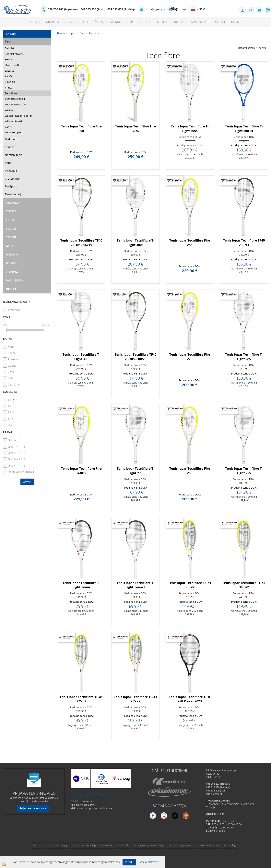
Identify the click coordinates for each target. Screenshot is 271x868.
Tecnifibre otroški (15, 104)
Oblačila (52, 22)
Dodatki (145, 22)
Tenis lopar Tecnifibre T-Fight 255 (244, 471)
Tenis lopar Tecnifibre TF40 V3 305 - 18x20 (135, 357)
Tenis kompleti (14, 132)
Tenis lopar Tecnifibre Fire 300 (81, 129)
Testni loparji (13, 194)
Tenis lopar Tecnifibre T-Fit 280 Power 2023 (190, 699)
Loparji (35, 22)
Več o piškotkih (150, 862)
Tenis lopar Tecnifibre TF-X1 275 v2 (81, 699)
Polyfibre (10, 82)
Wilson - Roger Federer (18, 116)
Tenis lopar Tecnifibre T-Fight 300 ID (244, 129)
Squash (10, 147)
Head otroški (12, 65)
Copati (70, 22)
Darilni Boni (200, 22)
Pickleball (11, 171)
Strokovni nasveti (209, 845)
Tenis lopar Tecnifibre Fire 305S (135, 129)
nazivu (263, 48)
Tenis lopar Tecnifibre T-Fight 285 (244, 357)
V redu (129, 862)
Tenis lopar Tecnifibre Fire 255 (190, 471)
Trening (179, 22)
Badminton (12, 139)
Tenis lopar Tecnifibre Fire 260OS (81, 471)
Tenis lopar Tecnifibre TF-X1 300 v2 (244, 585)
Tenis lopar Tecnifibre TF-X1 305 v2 (190, 585)
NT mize (162, 22)
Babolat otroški (14, 54)
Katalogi (232, 845)
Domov (61, 33)
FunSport (11, 186)
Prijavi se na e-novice (33, 808)
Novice (236, 22)
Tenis (8, 41)
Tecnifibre (11, 93)
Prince (9, 88)
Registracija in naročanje (151, 845)
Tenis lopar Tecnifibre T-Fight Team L (135, 585)
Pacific (9, 76)
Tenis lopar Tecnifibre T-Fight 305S (190, 129)
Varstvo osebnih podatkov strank (94, 845)
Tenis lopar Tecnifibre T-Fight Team (81, 585)
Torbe (85, 22)
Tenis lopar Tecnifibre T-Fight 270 (135, 471)
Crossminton (13, 178)
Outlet (220, 22)
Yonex (9, 127)
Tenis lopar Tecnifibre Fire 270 (190, 357)
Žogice (100, 22)
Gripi (130, 22)
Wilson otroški (13, 121)
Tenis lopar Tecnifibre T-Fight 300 (81, 357)
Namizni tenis (14, 155)
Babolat (10, 48)
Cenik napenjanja (182, 845)
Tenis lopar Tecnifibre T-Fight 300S (135, 243)
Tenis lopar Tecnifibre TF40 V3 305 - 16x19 (81, 243)
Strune (116, 22)
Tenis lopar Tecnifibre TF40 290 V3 (244, 243)
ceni (254, 48)
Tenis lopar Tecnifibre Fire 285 (190, 243)
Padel (8, 163)
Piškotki (125, 845)
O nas (41, 845)
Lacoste (9, 71)
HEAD (8, 59)
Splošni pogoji (60, 845)
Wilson (9, 110)
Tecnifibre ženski (15, 99)
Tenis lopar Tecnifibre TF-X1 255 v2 (135, 699)
